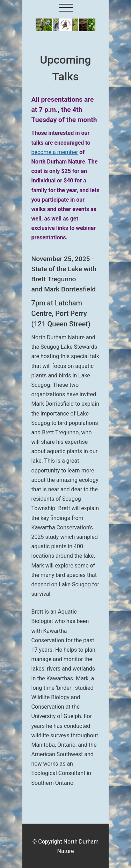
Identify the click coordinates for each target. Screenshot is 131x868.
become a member (55, 152)
